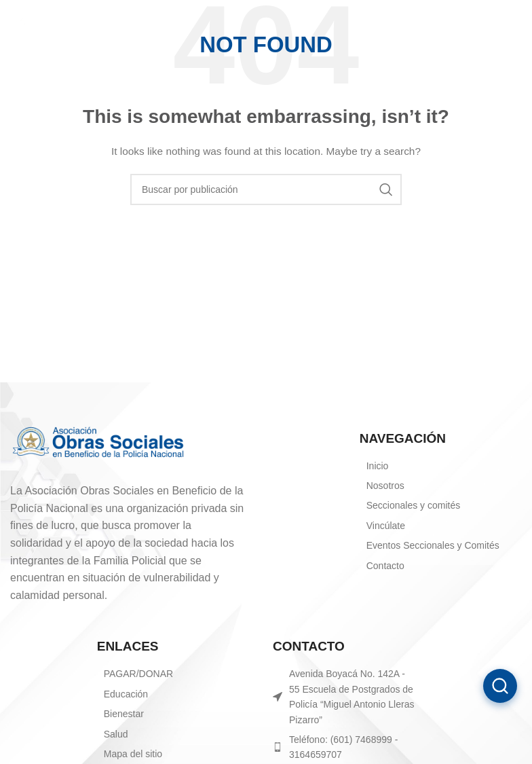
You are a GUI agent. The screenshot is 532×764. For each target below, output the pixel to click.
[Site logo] (61, 20)
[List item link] (181, 674)
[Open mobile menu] (515, 20)
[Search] (266, 189)
